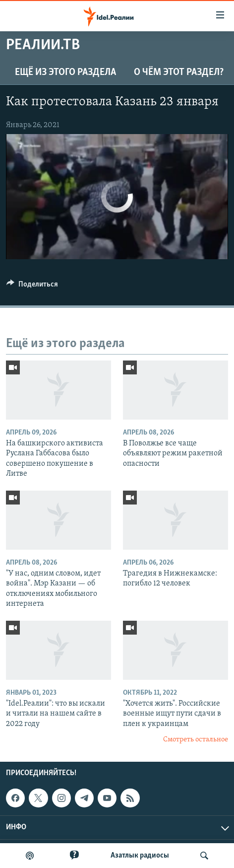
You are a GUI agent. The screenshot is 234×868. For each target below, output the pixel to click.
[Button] (32, 287)
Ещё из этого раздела (65, 72)
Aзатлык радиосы (140, 856)
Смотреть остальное (196, 740)
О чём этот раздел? (179, 72)
